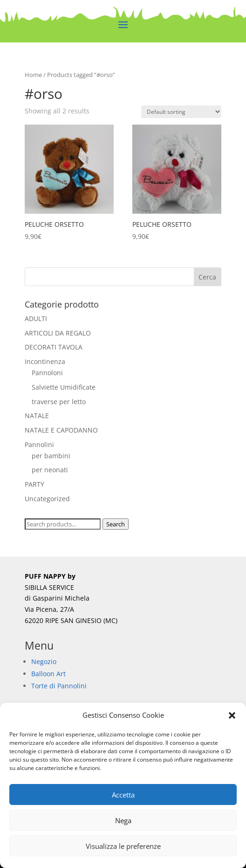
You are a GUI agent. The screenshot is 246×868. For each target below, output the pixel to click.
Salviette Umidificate (64, 387)
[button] (232, 715)
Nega (123, 820)
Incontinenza (45, 361)
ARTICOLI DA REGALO (58, 333)
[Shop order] (181, 112)
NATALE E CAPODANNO (61, 430)
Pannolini (39, 444)
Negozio (44, 661)
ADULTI (36, 318)
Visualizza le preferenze (123, 846)
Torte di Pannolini (59, 686)
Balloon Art (48, 674)
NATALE (37, 416)
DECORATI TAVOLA (54, 347)
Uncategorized (47, 499)
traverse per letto (59, 402)
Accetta (123, 795)
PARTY (34, 484)
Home (33, 75)
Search (116, 524)
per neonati (50, 470)
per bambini (51, 456)
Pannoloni (47, 373)
